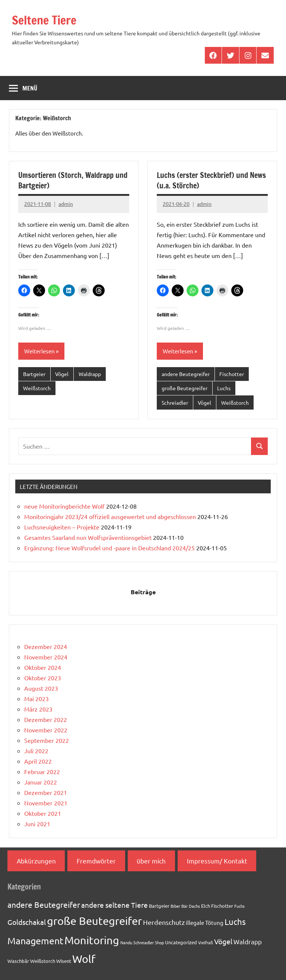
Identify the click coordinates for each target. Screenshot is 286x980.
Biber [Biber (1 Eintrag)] (175, 906)
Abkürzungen (36, 861)
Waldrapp (90, 374)
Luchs (224, 388)
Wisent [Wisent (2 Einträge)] (64, 961)
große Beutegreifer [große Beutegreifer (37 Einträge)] (94, 921)
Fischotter (232, 374)
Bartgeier (34, 374)
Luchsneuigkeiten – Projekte (62, 527)
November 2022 (46, 730)
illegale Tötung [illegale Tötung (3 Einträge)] (205, 922)
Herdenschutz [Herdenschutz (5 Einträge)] (164, 922)
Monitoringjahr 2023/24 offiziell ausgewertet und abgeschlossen (110, 516)
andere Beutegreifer (186, 374)
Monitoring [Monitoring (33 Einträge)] (92, 940)
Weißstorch (37, 388)
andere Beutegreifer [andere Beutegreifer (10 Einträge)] (44, 904)
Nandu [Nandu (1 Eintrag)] (126, 942)
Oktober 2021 (43, 813)
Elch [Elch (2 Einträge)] (206, 906)
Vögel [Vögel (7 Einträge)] (223, 941)
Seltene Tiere (44, 20)
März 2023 (38, 709)
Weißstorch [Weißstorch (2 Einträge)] (43, 961)
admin (66, 204)
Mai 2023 (36, 699)
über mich (151, 861)
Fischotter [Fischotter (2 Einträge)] (222, 906)
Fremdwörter (96, 861)
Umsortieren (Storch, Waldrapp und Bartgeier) (73, 180)
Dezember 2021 (46, 792)
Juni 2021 (37, 824)
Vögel (62, 374)
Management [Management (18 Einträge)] (35, 941)
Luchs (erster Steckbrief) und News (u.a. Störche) (211, 180)
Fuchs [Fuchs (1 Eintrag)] (239, 906)
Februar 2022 (42, 771)
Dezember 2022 (46, 719)
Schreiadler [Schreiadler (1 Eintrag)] (144, 942)
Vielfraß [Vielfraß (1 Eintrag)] (206, 942)
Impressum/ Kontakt (217, 861)
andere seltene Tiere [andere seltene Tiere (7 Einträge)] (115, 905)
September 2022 (47, 740)
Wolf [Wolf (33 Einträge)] (84, 959)
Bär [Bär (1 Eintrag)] (185, 906)
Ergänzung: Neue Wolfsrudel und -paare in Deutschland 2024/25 (109, 548)
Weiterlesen (39, 351)
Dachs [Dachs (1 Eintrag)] (194, 906)
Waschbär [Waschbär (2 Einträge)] (18, 961)
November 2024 (46, 657)
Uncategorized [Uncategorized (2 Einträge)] (181, 942)
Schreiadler (175, 402)
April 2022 (38, 761)
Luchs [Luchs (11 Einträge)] (235, 922)
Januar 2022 (41, 782)
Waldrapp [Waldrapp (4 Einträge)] (248, 941)
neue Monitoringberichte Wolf (64, 506)
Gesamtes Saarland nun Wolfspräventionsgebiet (88, 537)
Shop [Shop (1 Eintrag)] (159, 942)
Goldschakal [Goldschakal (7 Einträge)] (27, 922)
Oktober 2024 (43, 667)
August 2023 (41, 688)
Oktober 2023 (43, 678)
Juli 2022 (36, 751)
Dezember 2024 (46, 646)
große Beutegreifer (185, 388)
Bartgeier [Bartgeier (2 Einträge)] (159, 906)
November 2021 (46, 803)
